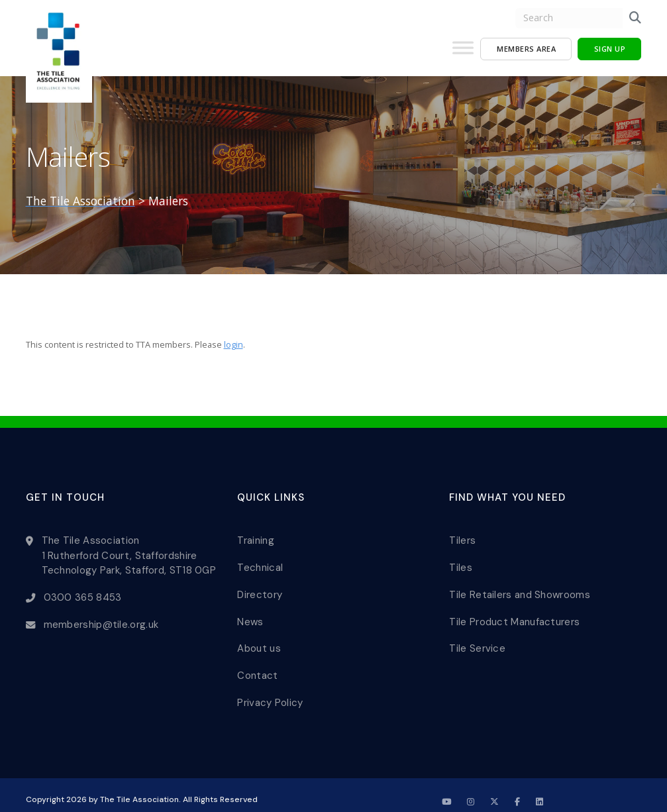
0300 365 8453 (83, 593)
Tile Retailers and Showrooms (519, 589)
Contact (257, 664)
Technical (260, 564)
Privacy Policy (270, 689)
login (233, 344)
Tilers (462, 538)
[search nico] (569, 18)
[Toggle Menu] (463, 53)
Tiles (461, 564)
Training (255, 538)
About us (259, 639)
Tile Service (477, 639)
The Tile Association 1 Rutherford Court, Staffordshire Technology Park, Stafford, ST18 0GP (129, 553)
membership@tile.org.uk (102, 619)
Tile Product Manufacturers (514, 614)
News (250, 614)
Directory (260, 589)
